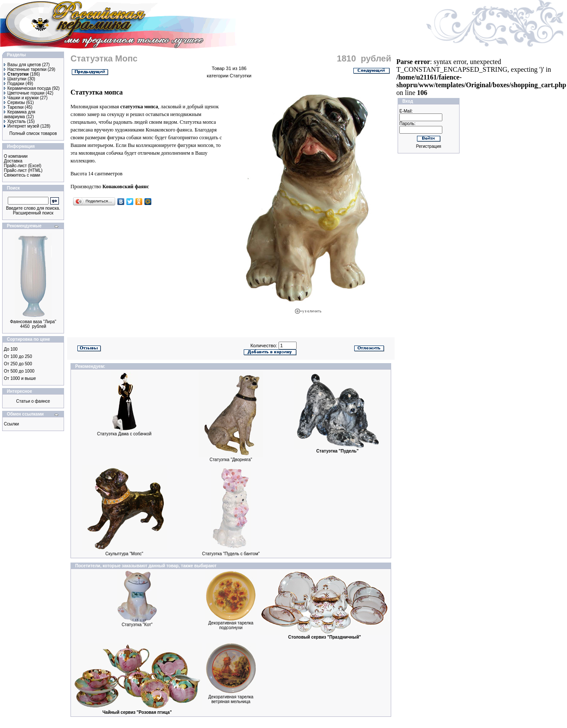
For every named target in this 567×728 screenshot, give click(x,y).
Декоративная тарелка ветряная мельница (231, 699)
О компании (16, 156)
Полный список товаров (33, 133)
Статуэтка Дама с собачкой (124, 434)
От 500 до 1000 (19, 371)
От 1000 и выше (20, 378)
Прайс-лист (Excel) (23, 166)
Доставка (13, 161)
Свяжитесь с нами (22, 175)
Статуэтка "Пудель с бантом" (231, 554)
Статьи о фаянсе (33, 401)
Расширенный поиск (33, 213)
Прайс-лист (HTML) (23, 170)
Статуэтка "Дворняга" (231, 460)
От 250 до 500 (18, 364)
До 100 (11, 349)
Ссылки (11, 424)
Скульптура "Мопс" (124, 554)
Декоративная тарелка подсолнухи (231, 625)
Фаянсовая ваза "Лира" (33, 322)
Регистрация (429, 146)
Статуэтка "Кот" (137, 625)
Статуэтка (191, 122)
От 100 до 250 (18, 356)
